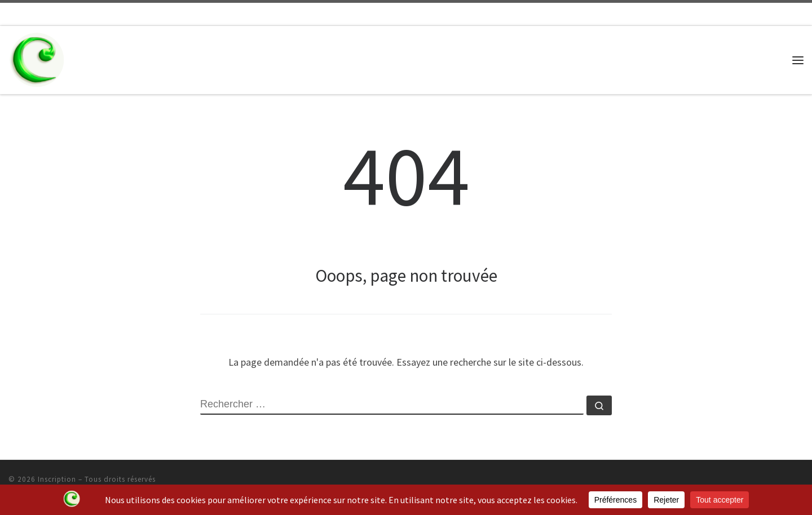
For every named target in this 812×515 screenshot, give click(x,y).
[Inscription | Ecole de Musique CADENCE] (37, 58)
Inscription (57, 479)
